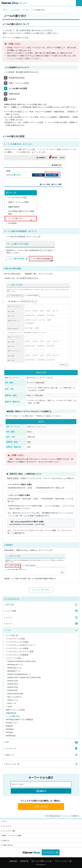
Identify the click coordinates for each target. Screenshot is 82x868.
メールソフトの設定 (13, 658)
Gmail (9, 706)
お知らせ (6, 840)
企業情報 (13, 861)
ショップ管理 (10, 611)
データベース (10, 749)
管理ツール (9, 755)
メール (7, 630)
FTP (6, 742)
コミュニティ (8, 831)
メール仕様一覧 (11, 635)
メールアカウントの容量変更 (17, 655)
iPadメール (11, 703)
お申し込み (9, 605)
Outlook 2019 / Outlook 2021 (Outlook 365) (23, 677)
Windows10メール (14, 668)
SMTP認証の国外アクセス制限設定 (19, 719)
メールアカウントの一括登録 (17, 642)
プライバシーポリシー (63, 861)
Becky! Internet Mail (14, 694)
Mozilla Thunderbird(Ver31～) (18, 674)
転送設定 (9, 726)
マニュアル (7, 826)
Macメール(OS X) (14, 697)
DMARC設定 (10, 736)
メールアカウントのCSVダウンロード (20, 645)
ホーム (5, 821)
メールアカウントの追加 (15, 639)
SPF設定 (9, 732)
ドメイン (8, 617)
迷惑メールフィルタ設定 (15, 710)
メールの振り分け (12, 716)
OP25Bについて (12, 723)
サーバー (8, 624)
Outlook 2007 (12, 690)
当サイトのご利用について (41, 861)
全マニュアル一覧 (12, 764)
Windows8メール (13, 671)
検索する (41, 791)
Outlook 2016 (12, 681)
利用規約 (24, 861)
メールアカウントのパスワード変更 (19, 652)
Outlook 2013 (12, 684)
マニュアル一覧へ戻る (41, 590)
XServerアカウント (12, 149)
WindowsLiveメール (14, 665)
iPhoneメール (12, 700)
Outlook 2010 (12, 687)
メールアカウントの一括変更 (17, 648)
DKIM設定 (9, 729)
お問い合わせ (41, 807)
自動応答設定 (11, 713)
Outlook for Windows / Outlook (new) (21, 661)
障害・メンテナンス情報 (12, 836)
